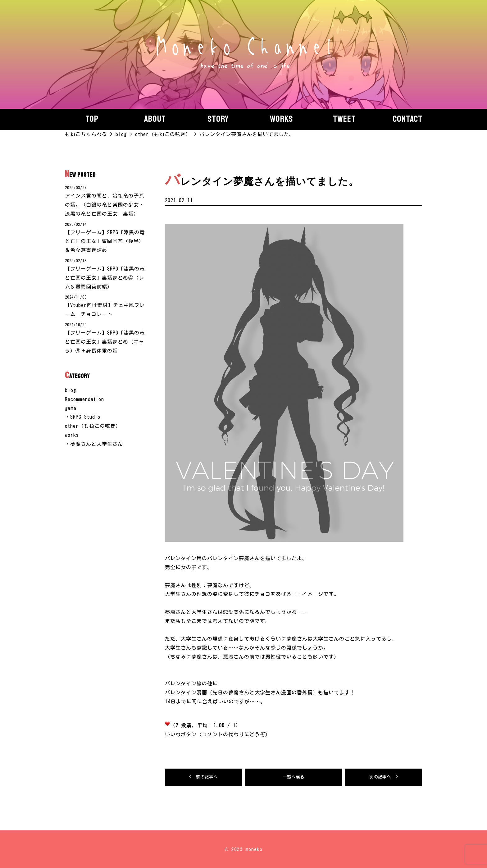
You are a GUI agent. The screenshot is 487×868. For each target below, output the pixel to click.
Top (92, 119)
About (155, 119)
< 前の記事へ (203, 777)
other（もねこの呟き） (93, 426)
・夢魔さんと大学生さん (94, 444)
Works (281, 119)
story (218, 119)
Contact (407, 119)
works (72, 435)
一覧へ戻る (294, 777)
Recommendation (84, 399)
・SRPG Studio (83, 417)
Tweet (344, 119)
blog (71, 390)
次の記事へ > (384, 777)
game (71, 408)
